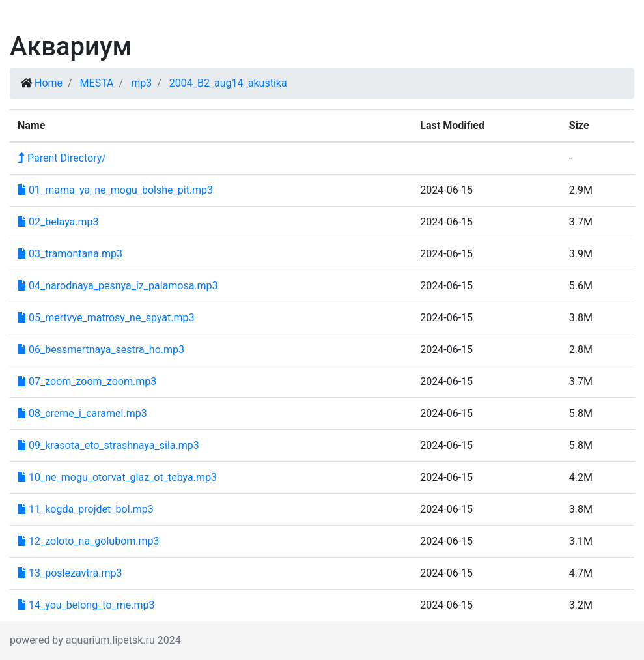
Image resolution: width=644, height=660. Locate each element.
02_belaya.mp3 (58, 222)
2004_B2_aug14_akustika (228, 83)
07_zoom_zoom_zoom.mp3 (87, 381)
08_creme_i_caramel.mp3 (82, 413)
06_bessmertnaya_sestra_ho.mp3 (101, 350)
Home (49, 83)
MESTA (97, 83)
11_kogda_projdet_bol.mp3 (86, 509)
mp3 (141, 83)
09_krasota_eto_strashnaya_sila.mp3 (108, 445)
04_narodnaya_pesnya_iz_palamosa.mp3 (118, 286)
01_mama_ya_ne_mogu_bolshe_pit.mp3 (115, 190)
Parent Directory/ (62, 158)
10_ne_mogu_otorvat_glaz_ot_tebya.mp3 (117, 477)
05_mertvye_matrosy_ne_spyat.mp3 (106, 318)
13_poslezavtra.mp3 (70, 573)
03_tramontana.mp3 (70, 254)
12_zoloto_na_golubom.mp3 (89, 541)
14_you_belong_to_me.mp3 (86, 605)
